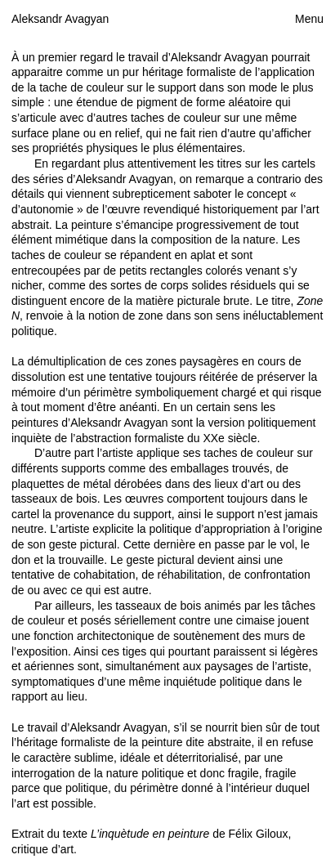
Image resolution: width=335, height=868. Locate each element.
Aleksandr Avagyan (60, 19)
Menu (309, 19)
